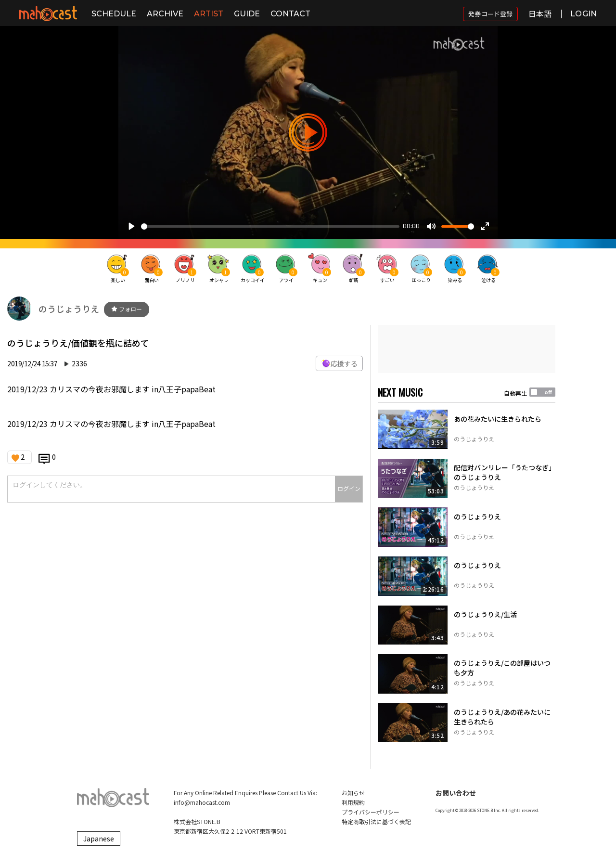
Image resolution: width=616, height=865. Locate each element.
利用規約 (353, 802)
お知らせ (353, 793)
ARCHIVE (165, 14)
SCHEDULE (114, 14)
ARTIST (209, 14)
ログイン (349, 488)
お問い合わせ (456, 793)
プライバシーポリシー (371, 812)
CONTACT (290, 14)
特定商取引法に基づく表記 (376, 821)
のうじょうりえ (69, 309)
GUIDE (247, 14)
